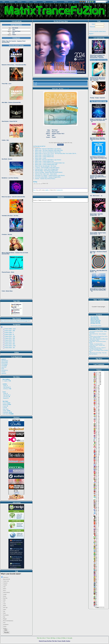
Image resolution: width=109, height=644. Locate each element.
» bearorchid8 (4, 362)
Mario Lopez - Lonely (41, 158)
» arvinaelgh (4, 365)
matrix (6, 381)
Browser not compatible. (16, 160)
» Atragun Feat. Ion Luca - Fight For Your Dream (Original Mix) (97, 348)
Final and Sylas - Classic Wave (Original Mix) (47, 169)
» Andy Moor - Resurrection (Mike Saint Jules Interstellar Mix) (98, 339)
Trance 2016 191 (10, 348)
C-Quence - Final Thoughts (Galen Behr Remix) (47, 168)
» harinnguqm (4, 364)
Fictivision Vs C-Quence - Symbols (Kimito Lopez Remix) (50, 175)
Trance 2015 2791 (10, 346)
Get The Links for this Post (39, 146)
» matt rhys (4, 367)
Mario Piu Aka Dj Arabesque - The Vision (46, 166)
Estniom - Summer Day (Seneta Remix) (45, 179)
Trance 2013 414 (10, 342)
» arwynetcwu (4, 370)
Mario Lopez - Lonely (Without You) (44, 155)
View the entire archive (96, 326)
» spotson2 (3, 373)
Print (34, 190)
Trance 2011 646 (10, 338)
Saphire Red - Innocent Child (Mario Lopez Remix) (48, 149)
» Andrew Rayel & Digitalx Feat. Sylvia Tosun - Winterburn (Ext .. (98, 337)
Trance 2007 (67, 89)
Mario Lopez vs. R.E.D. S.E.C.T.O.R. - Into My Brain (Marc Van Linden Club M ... (56, 153)
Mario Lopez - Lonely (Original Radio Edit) (46, 164)
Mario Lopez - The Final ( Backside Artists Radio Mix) (49, 150)
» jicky (2, 369)
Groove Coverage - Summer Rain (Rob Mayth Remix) (49, 172)
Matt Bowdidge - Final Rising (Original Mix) (46, 171)
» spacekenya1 (4, 361)
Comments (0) (59, 190)
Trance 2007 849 (10, 331)
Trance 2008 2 (9, 333)
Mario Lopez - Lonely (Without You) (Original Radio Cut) (50, 163)
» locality (3, 372)
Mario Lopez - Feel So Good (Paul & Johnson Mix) (48, 152)
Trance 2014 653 (10, 344)
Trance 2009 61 (9, 334)
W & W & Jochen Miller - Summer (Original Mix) (48, 177)
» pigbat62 (3, 359)
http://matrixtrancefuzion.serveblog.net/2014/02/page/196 (15, 321)
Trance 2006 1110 (10, 329)
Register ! (92, 34)
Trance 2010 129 (10, 336)
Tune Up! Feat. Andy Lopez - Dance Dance (46, 174)
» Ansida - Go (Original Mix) (96, 344)
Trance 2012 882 (10, 340)
